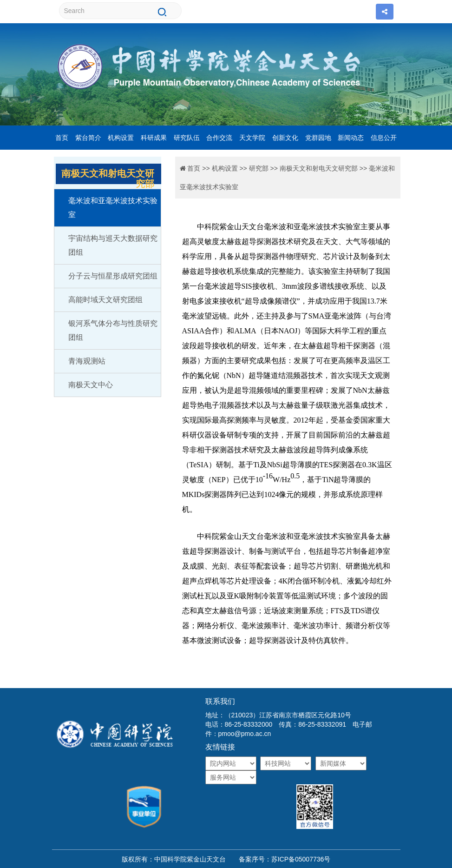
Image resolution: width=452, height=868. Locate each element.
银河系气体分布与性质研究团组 (113, 330)
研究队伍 (187, 138)
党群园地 (318, 138)
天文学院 (252, 138)
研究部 (259, 168)
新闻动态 (351, 138)
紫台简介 (88, 138)
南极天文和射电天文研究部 (319, 168)
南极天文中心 (91, 385)
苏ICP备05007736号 (301, 859)
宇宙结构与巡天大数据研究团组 (113, 245)
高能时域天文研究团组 (105, 300)
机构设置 (121, 138)
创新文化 (285, 138)
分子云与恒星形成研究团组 (113, 276)
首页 (62, 138)
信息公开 (384, 138)
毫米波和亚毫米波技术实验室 (113, 208)
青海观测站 (87, 361)
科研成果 (154, 138)
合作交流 (219, 138)
